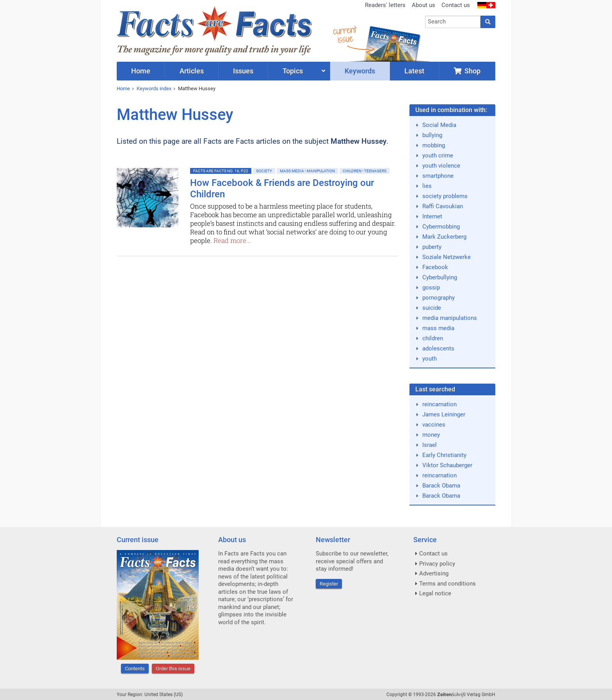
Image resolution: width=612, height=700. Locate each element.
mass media (438, 328)
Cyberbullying (440, 277)
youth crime (438, 155)
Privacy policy (437, 564)
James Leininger (444, 414)
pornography (439, 298)
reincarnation (439, 404)
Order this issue (173, 669)
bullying (432, 135)
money (431, 435)
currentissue (345, 34)
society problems (445, 196)
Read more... (232, 240)
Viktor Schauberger (447, 465)
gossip (431, 287)
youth (430, 359)
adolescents (438, 348)
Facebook (435, 267)
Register (329, 584)
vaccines (434, 425)
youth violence (441, 166)
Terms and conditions (447, 584)
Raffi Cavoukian (443, 206)
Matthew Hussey (197, 88)
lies (427, 186)
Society (264, 171)
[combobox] (453, 22)
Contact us (456, 5)
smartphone (438, 176)
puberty (432, 247)
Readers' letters (385, 5)
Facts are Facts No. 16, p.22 (221, 171)
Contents (135, 669)
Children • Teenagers (365, 171)
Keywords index (154, 88)
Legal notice (435, 593)
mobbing (434, 145)
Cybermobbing (441, 227)
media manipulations (450, 318)
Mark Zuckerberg (444, 237)
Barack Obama (441, 486)
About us (423, 5)
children (433, 338)
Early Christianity (444, 455)
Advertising (434, 573)
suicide (432, 308)
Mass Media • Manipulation (307, 171)
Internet (432, 216)
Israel (430, 445)
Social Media (439, 125)
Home (123, 88)
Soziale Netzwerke (447, 257)
